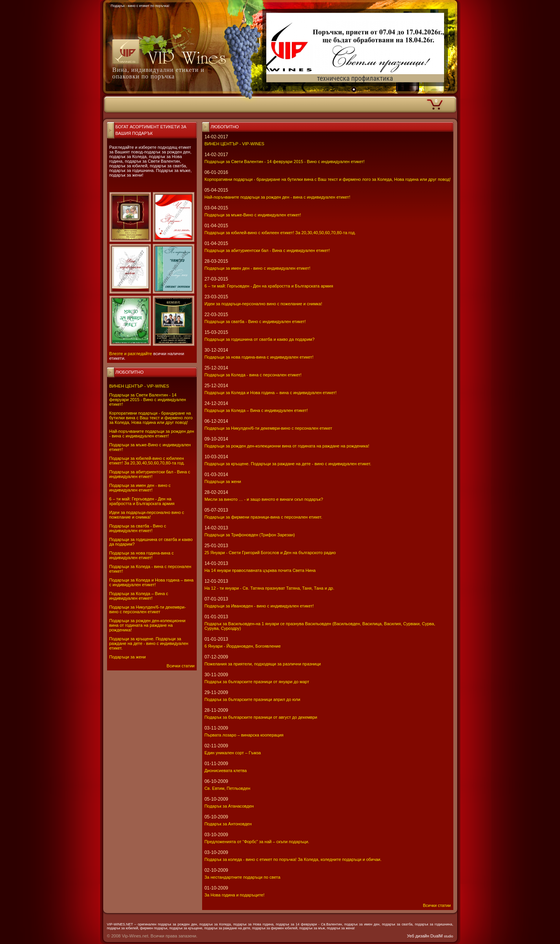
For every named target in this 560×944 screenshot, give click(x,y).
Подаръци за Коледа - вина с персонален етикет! (253, 375)
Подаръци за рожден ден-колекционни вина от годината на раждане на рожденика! (147, 625)
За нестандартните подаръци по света (242, 877)
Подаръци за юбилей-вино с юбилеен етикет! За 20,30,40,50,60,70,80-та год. (147, 461)
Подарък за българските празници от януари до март (257, 682)
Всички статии (180, 666)
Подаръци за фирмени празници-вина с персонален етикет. (263, 517)
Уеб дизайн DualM (430, 936)
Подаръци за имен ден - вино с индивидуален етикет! (140, 488)
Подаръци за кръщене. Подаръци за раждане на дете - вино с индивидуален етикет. (149, 643)
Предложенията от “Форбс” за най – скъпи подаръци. (257, 842)
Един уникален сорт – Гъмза (233, 753)
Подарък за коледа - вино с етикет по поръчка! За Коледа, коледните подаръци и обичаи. (293, 859)
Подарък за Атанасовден (229, 806)
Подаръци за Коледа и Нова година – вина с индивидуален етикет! (151, 582)
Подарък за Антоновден (228, 824)
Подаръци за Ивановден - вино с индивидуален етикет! (259, 606)
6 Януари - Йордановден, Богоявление (243, 646)
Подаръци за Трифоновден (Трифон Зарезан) (250, 535)
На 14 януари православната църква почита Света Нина (260, 570)
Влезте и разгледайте (131, 354)
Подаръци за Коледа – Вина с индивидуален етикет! (139, 596)
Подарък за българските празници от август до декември (261, 717)
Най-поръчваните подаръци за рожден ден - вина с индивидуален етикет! (152, 434)
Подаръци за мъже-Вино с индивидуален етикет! (253, 215)
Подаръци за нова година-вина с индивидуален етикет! (142, 555)
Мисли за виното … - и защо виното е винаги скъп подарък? (264, 499)
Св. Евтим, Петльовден (227, 788)
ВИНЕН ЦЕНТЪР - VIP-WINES (139, 386)
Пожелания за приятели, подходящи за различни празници (263, 664)
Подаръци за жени (128, 657)
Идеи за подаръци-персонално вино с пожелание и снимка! (147, 515)
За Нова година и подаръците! (234, 895)
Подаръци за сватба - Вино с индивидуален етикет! (138, 528)
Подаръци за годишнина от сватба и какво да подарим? (260, 339)
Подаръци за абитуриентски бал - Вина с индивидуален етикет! (150, 474)
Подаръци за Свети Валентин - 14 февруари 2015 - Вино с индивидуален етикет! (148, 400)
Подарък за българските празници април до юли (252, 699)
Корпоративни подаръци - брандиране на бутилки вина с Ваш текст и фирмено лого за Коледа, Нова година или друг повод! (151, 418)
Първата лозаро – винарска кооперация (244, 735)
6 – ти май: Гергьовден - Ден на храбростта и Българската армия (142, 501)
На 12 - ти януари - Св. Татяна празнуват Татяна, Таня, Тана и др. (269, 588)
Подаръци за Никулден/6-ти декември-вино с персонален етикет (148, 609)
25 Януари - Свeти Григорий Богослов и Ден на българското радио (270, 553)
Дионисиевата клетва (226, 771)
